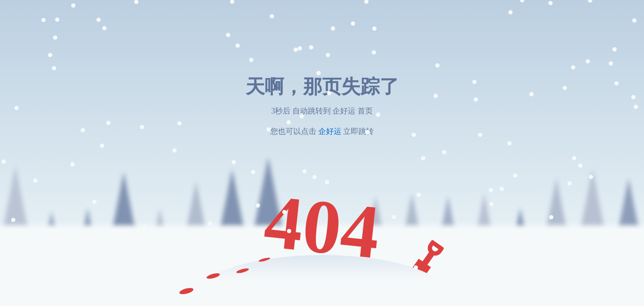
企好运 (330, 131)
